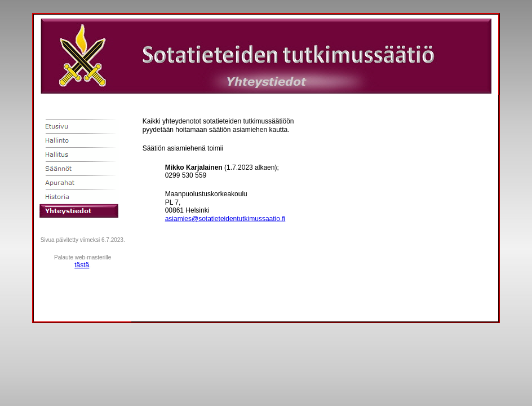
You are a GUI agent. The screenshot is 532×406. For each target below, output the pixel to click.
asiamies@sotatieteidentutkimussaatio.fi (225, 219)
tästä (82, 265)
